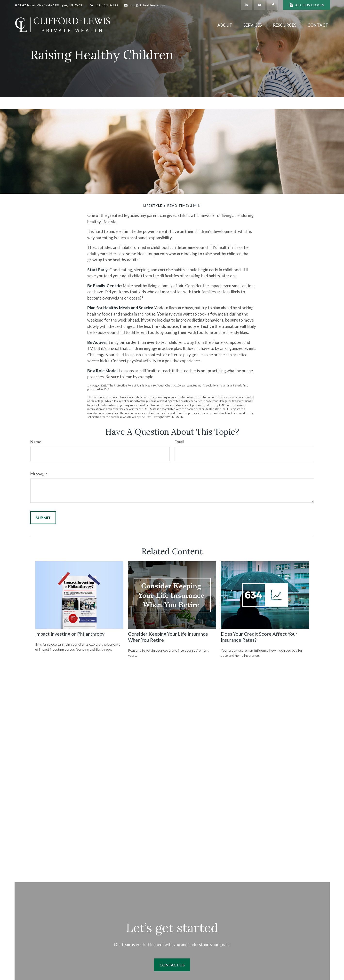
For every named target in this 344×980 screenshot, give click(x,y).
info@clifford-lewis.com (144, 5)
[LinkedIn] (246, 5)
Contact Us (172, 965)
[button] (225, 25)
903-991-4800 (104, 5)
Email (179, 442)
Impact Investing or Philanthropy (70, 634)
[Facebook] (273, 5)
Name (36, 442)
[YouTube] (260, 5)
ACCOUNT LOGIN (307, 5)
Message (39, 474)
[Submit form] (43, 518)
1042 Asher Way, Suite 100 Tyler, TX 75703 (51, 5)
